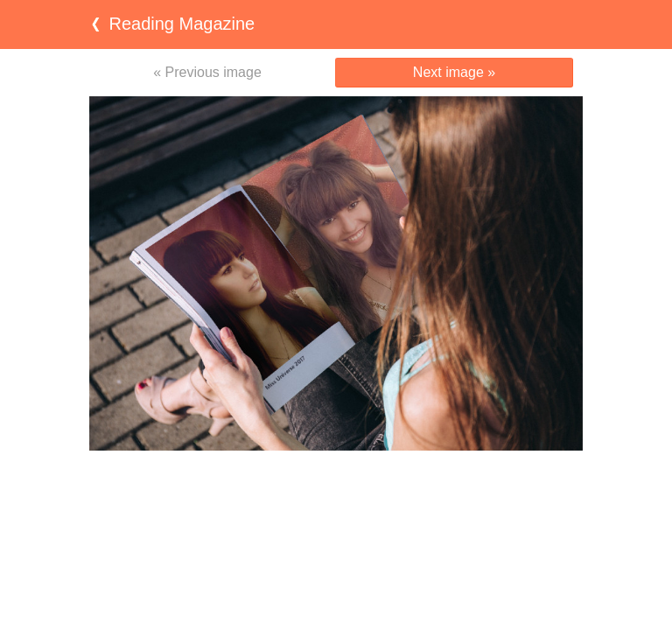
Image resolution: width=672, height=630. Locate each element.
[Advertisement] (336, 485)
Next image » (454, 72)
